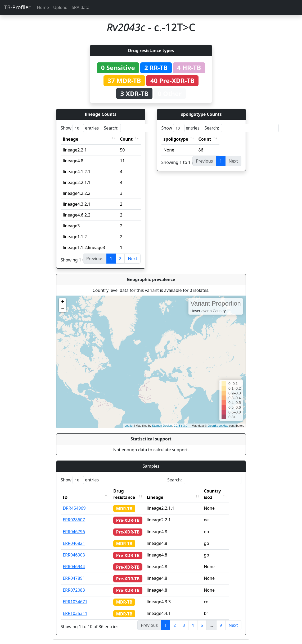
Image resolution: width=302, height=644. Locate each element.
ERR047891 (74, 578)
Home (43, 7)
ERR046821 (74, 543)
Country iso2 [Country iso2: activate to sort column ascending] (219, 494)
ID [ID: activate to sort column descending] (65, 497)
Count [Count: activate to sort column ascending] (126, 139)
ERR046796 (74, 532)
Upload (60, 7)
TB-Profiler (17, 7)
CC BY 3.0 (181, 426)
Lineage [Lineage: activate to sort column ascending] (162, 497)
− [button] (63, 309)
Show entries (80, 128)
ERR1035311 (75, 613)
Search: (141, 128)
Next (132, 259)
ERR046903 (74, 555)
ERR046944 (74, 567)
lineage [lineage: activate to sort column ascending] (71, 139)
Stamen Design (162, 426)
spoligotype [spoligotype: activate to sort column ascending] (176, 139)
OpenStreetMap (218, 426)
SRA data (81, 7)
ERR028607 (74, 520)
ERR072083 (74, 590)
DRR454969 (74, 508)
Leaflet (129, 426)
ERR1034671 (75, 602)
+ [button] (63, 302)
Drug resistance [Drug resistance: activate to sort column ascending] (124, 494)
